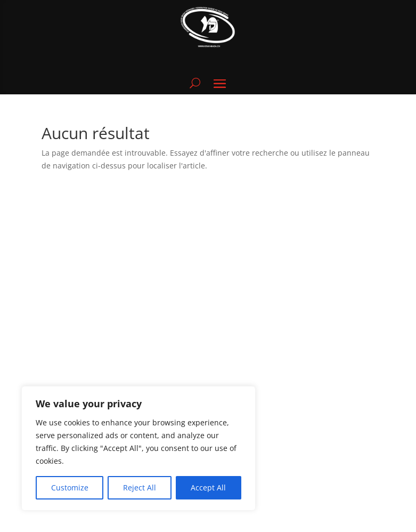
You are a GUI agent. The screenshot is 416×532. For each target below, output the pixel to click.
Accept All (208, 487)
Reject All (140, 487)
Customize (70, 487)
